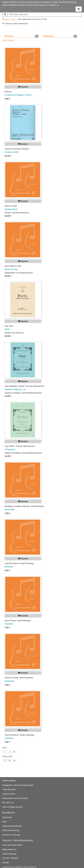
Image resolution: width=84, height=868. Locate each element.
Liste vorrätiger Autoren (12, 807)
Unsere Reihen (9, 794)
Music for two (11, 269)
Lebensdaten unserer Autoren (15, 798)
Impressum (7, 817)
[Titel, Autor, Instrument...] (45, 14)
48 (14, 760)
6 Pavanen (10, 449)
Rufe (7, 329)
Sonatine (9, 624)
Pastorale (9, 681)
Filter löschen (8, 40)
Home (7, 19)
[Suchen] (5, 14)
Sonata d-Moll (12, 152)
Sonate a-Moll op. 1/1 (15, 389)
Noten (14, 19)
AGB (4, 822)
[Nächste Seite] (14, 752)
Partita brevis (11, 209)
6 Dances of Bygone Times (18, 95)
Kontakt (6, 863)
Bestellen (23, 87)
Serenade (10, 509)
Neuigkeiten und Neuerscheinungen (18, 785)
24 (10, 760)
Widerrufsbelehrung (11, 830)
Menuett (9, 567)
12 (5, 760)
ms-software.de (31, 867)
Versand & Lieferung (11, 835)
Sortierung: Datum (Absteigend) (15, 24)
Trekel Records (9, 790)
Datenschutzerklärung (12, 826)
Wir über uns (8, 803)
